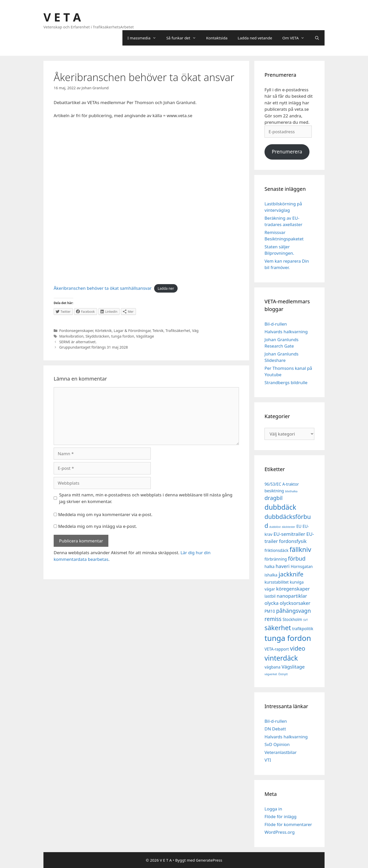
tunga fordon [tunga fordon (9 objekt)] (288, 638)
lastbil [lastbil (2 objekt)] (270, 596)
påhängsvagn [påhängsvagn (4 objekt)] (293, 611)
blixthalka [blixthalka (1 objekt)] (291, 491)
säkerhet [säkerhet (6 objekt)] (278, 628)
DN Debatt (275, 729)
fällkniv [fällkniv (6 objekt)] (300, 549)
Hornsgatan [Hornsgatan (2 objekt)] (302, 566)
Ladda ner (166, 288)
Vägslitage (145, 336)
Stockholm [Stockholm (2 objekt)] (292, 619)
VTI (268, 760)
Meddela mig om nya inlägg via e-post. (97, 526)
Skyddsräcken (97, 336)
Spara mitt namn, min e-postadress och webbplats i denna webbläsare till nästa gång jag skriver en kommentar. (146, 498)
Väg (195, 331)
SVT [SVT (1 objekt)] (306, 620)
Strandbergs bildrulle (286, 382)
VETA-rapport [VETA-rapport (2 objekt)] (277, 649)
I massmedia (144, 38)
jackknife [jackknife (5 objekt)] (291, 574)
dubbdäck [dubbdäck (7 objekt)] (280, 507)
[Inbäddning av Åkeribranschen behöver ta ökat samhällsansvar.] (146, 202)
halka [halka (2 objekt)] (269, 566)
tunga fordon (123, 336)
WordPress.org (280, 832)
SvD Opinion (277, 744)
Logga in (273, 809)
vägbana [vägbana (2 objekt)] (272, 667)
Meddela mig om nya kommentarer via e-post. (105, 514)
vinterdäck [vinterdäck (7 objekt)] (281, 658)
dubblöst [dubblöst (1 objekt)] (275, 527)
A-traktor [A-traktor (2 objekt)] (291, 484)
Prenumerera (287, 152)
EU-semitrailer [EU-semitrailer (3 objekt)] (289, 534)
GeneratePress (209, 860)
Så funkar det (184, 38)
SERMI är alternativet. (78, 342)
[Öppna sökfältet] (317, 38)
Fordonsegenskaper (76, 331)
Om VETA (296, 38)
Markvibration (71, 336)
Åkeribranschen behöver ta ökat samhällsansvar (103, 288)
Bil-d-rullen (276, 324)
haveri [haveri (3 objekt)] (283, 566)
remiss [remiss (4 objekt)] (273, 619)
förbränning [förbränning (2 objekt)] (276, 559)
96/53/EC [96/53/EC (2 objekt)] (273, 484)
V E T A (62, 17)
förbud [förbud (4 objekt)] (297, 558)
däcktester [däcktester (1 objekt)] (289, 527)
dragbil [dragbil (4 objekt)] (274, 498)
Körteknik (103, 331)
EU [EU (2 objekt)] (299, 526)
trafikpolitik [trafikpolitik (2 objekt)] (303, 629)
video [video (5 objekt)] (298, 648)
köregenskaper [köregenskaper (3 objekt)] (293, 589)
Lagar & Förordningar (132, 331)
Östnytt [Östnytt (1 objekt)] (283, 674)
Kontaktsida (217, 38)
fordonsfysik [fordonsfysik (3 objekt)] (293, 541)
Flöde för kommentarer (288, 824)
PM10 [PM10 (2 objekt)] (270, 611)
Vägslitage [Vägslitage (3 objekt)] (293, 667)
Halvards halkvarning (286, 332)
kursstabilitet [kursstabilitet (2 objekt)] (277, 582)
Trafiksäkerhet (178, 331)
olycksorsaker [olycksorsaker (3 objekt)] (295, 603)
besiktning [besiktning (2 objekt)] (274, 491)
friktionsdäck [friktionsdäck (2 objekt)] (277, 550)
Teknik (158, 331)
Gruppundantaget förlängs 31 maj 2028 (94, 347)
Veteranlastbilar (281, 752)
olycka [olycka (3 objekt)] (272, 603)
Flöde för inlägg (280, 816)
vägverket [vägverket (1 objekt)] (271, 674)
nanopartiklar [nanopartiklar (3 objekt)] (292, 596)
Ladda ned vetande (255, 38)
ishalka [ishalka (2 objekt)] (271, 575)
